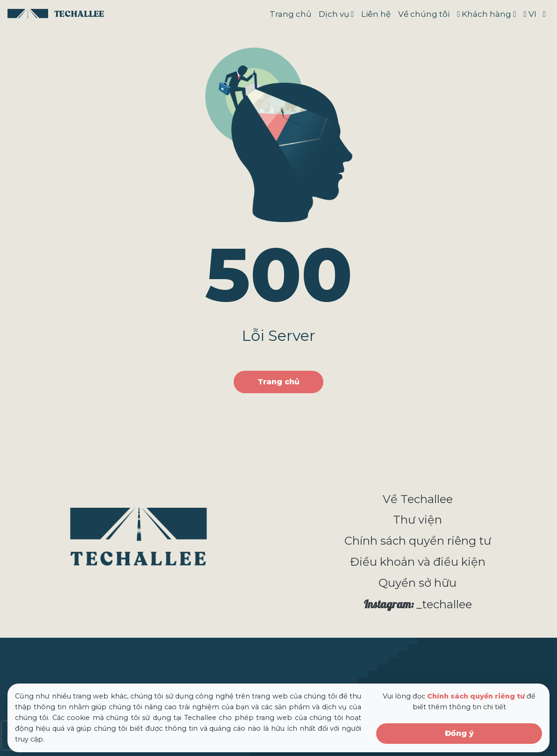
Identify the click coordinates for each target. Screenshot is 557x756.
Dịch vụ (334, 14)
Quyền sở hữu (418, 583)
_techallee (418, 604)
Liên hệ (376, 14)
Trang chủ (290, 14)
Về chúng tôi (424, 14)
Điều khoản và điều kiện (418, 562)
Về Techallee (418, 499)
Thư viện (418, 520)
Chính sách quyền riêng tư (418, 541)
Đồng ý (459, 733)
